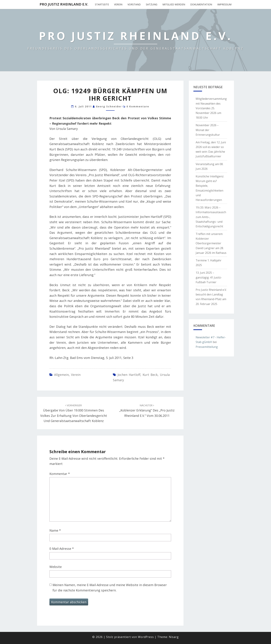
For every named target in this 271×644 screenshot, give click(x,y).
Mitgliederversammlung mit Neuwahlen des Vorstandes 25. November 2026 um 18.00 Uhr (211, 108)
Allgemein (61, 375)
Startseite (102, 4)
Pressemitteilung (207, 347)
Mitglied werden (174, 4)
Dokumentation (201, 4)
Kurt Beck (150, 375)
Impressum (224, 4)
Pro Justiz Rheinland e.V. (64, 4)
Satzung (152, 4)
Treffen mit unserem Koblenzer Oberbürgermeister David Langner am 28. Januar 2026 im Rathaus (211, 243)
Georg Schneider (109, 106)
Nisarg (174, 637)
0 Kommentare (138, 106)
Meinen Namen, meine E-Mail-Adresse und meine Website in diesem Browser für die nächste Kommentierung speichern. (110, 588)
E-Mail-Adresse (62, 549)
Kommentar (60, 474)
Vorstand (134, 4)
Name (55, 530)
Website (56, 567)
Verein (118, 4)
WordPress (146, 637)
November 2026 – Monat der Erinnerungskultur (208, 130)
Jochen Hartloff (129, 375)
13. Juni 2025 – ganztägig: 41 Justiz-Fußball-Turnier (209, 277)
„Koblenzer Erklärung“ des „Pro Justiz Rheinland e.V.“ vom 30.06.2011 (147, 411)
